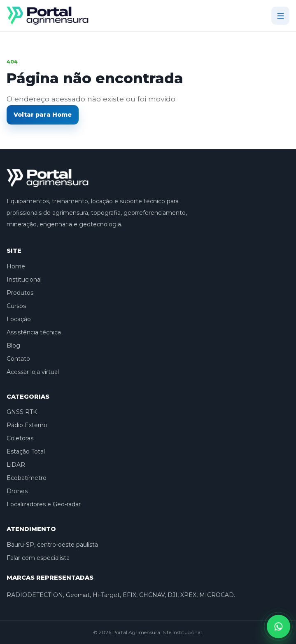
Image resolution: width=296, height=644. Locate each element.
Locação (19, 319)
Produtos (20, 293)
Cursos (16, 306)
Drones (17, 491)
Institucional (24, 280)
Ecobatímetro (27, 478)
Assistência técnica (34, 332)
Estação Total (26, 451)
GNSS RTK (22, 412)
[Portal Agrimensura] (48, 16)
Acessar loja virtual (33, 372)
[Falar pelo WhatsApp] (279, 626)
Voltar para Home (43, 115)
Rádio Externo (27, 425)
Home (16, 266)
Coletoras (20, 438)
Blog (13, 346)
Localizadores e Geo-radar (44, 504)
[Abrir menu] (280, 16)
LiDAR (16, 465)
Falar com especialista (38, 558)
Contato (18, 359)
